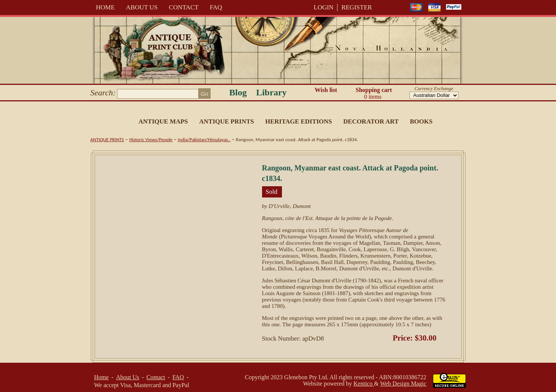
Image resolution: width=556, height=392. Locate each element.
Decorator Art (371, 121)
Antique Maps (163, 121)
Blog (238, 92)
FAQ (216, 7)
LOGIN (324, 7)
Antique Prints (227, 121)
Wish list (326, 90)
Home (105, 7)
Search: (103, 93)
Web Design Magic (403, 384)
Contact (184, 7)
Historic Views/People (151, 139)
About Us (142, 7)
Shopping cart (374, 93)
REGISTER (356, 7)
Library (271, 92)
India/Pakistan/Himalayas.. (204, 139)
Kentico (364, 384)
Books (421, 121)
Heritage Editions (298, 121)
